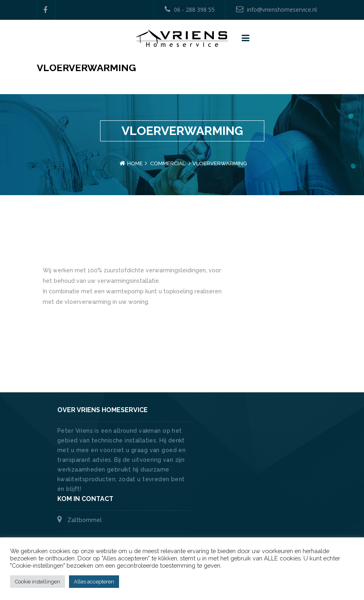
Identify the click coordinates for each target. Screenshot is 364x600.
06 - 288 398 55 (190, 9)
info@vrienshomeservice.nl (276, 9)
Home (135, 163)
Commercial (168, 163)
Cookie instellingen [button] (38, 582)
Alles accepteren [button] (94, 582)
